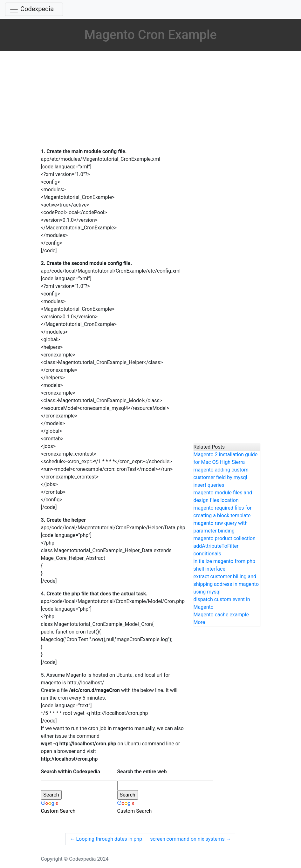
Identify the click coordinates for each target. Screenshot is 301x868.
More (199, 622)
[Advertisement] (113, 100)
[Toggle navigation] (34, 9)
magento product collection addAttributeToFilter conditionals (225, 546)
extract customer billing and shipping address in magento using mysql (226, 584)
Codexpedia (37, 9)
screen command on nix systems (190, 839)
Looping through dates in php (106, 839)
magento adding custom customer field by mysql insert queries (221, 477)
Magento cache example (221, 615)
